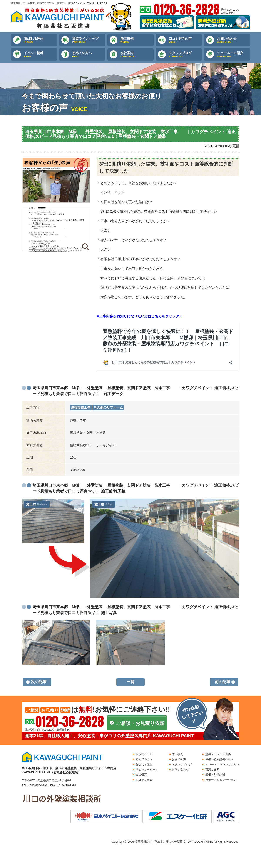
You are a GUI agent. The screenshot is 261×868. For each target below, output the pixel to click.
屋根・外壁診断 (215, 774)
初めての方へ (89, 55)
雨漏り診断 (212, 769)
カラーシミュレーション (221, 780)
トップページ (144, 754)
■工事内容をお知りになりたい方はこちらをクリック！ (140, 316)
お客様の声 (179, 759)
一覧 (130, 682)
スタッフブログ (185, 55)
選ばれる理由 (40, 40)
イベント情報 (40, 55)
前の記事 (223, 682)
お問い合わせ (234, 40)
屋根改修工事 (81, 407)
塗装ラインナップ (89, 40)
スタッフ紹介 (144, 780)
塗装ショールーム (147, 769)
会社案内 (137, 55)
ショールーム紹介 (234, 55)
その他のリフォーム (108, 407)
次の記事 (39, 682)
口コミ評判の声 (185, 40)
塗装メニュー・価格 (218, 754)
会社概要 (141, 774)
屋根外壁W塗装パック (219, 759)
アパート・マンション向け (222, 764)
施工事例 (137, 40)
